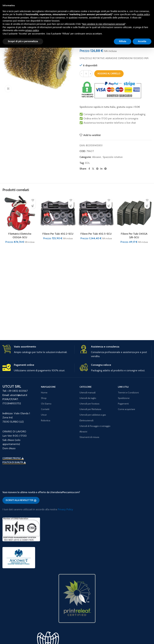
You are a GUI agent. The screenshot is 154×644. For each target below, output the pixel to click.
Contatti (45, 409)
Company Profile (13, 458)
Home (44, 393)
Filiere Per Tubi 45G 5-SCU (96, 234)
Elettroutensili (86, 420)
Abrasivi (97, 157)
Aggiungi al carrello (109, 73)
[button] (33, 206)
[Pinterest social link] (97, 169)
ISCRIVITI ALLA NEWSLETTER (21, 500)
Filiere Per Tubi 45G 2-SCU (58, 234)
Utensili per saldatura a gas (93, 415)
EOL (87, 163)
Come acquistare (126, 409)
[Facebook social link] (89, 169)
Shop (44, 398)
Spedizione (124, 398)
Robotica (46, 420)
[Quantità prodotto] (86, 74)
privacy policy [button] (32, 30)
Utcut (44, 415)
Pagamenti (123, 404)
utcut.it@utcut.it (19, 395)
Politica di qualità (14, 462)
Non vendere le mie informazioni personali (103, 24)
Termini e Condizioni (128, 393)
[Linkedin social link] (101, 169)
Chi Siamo (46, 404)
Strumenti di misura (89, 437)
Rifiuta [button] (123, 41)
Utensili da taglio (88, 398)
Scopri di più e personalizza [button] (23, 41)
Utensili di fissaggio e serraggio (95, 426)
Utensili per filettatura (90, 409)
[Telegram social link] (105, 169)
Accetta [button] (142, 41)
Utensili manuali (88, 393)
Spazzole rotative (113, 157)
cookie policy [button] (143, 14)
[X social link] (93, 169)
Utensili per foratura (89, 404)
